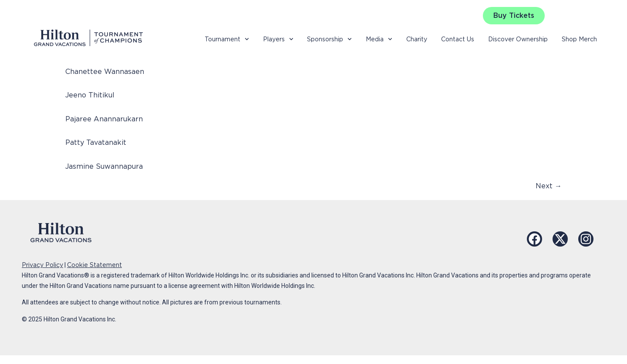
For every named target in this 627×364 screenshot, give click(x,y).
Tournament (227, 39)
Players (278, 39)
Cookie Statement (94, 265)
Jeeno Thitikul (90, 95)
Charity (417, 39)
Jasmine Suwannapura (104, 166)
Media (379, 39)
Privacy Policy (42, 265)
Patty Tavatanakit (96, 142)
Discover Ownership (518, 39)
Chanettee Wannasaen (105, 72)
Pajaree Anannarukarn (104, 119)
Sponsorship (329, 39)
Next (549, 186)
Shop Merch (579, 39)
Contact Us (458, 39)
